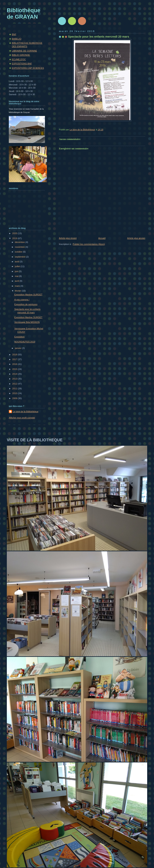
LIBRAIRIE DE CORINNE (24, 51)
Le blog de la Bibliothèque (26, 412)
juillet (18, 266)
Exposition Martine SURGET (28, 295)
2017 (15, 359)
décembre (20, 242)
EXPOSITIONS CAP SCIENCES (28, 68)
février (18, 291)
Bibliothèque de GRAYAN (24, 13)
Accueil (102, 238)
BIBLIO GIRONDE (21, 55)
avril (17, 281)
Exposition (20, 337)
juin (17, 271)
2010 (15, 393)
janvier (18, 348)
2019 (15, 238)
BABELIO (17, 39)
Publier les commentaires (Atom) (89, 244)
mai (17, 276)
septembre (20, 257)
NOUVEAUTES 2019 (25, 342)
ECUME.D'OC (19, 59)
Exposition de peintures (26, 304)
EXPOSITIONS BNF (22, 64)
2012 (15, 384)
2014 (15, 374)
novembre (20, 247)
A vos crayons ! (22, 300)
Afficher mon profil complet (22, 418)
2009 (15, 398)
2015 (15, 369)
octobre (19, 252)
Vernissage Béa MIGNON (27, 322)
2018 (15, 355)
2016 (15, 364)
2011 (15, 389)
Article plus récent (68, 238)
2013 (15, 379)
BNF (14, 34)
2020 (15, 233)
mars (18, 286)
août (17, 262)
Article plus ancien (136, 238)
